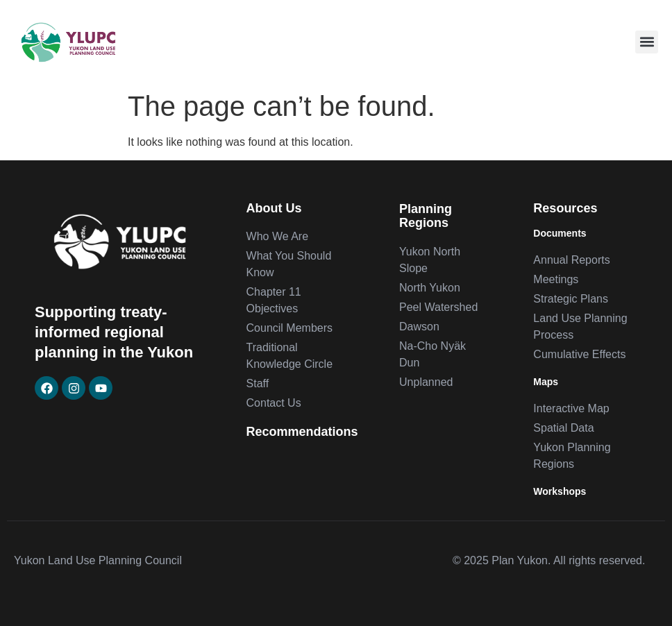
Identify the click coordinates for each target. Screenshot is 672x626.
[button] (647, 42)
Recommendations (302, 432)
